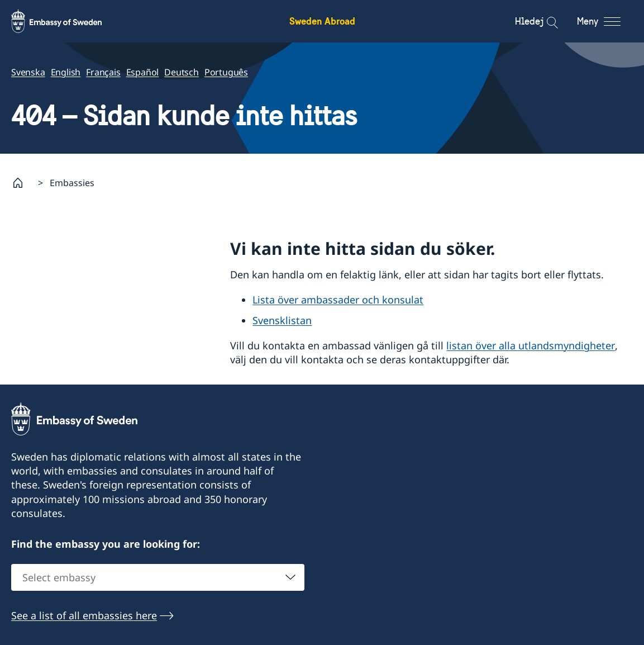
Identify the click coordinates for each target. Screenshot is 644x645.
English (66, 72)
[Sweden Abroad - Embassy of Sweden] (67, 21)
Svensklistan (282, 320)
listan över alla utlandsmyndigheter (531, 345)
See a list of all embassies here (84, 615)
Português (226, 72)
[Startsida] (22, 183)
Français (103, 72)
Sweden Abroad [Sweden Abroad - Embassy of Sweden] (322, 21)
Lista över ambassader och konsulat (338, 300)
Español (143, 72)
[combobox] (158, 577)
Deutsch (182, 72)
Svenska (28, 72)
